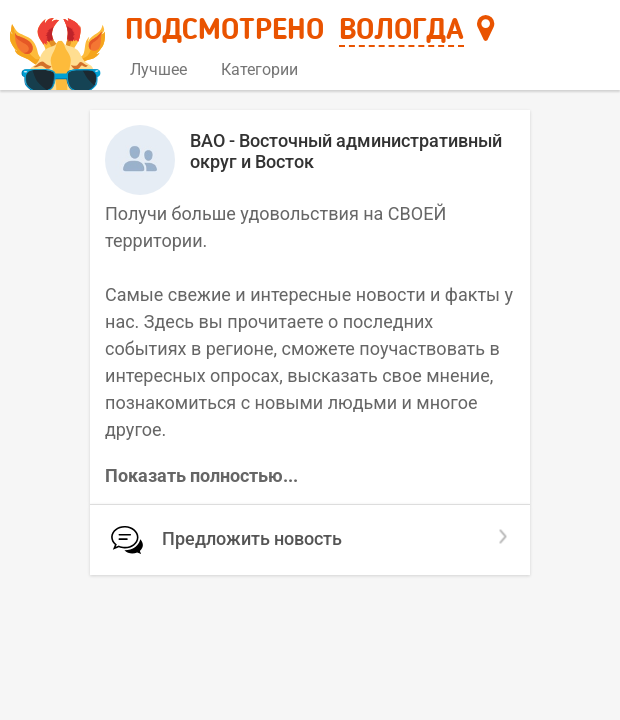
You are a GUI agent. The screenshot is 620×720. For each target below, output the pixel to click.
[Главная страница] (60, 46)
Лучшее (158, 69)
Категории (267, 69)
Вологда (401, 31)
